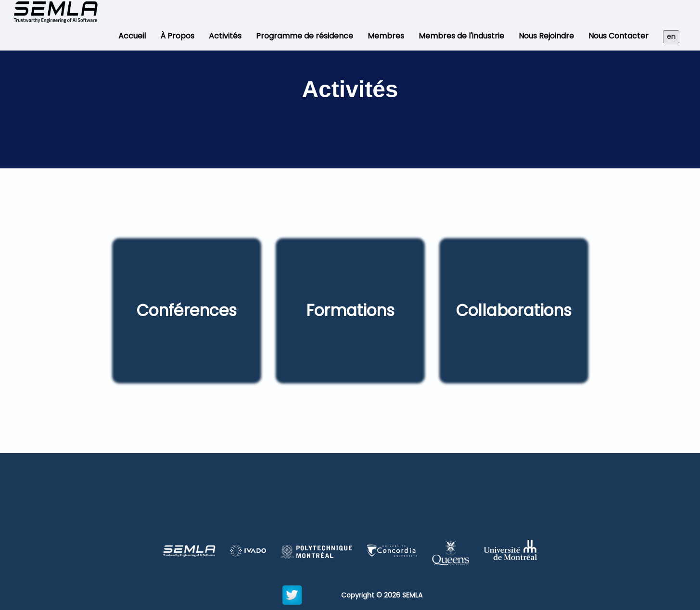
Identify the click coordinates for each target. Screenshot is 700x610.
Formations (350, 311)
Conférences (187, 311)
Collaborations (514, 311)
